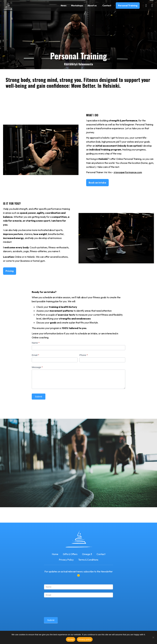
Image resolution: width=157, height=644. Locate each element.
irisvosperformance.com (128, 172)
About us (92, 6)
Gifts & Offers (70, 554)
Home (55, 554)
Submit (39, 397)
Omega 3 (87, 554)
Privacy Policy (66, 560)
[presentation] (67, 607)
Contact (107, 6)
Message (37, 367)
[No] (153, 637)
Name (36, 343)
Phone (83, 355)
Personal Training (128, 6)
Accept (71, 639)
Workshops (77, 6)
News (64, 6)
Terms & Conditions (88, 560)
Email (35, 355)
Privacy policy (85, 639)
